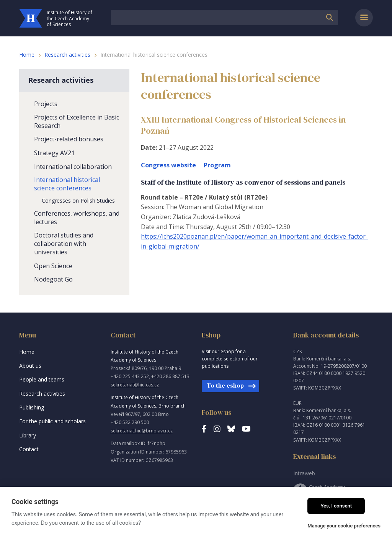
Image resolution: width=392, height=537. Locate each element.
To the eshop (225, 385)
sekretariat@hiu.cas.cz (135, 385)
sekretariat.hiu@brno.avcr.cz (142, 431)
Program (217, 165)
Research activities (67, 55)
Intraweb (304, 473)
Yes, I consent (336, 506)
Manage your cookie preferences (344, 526)
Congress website (168, 165)
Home (27, 55)
